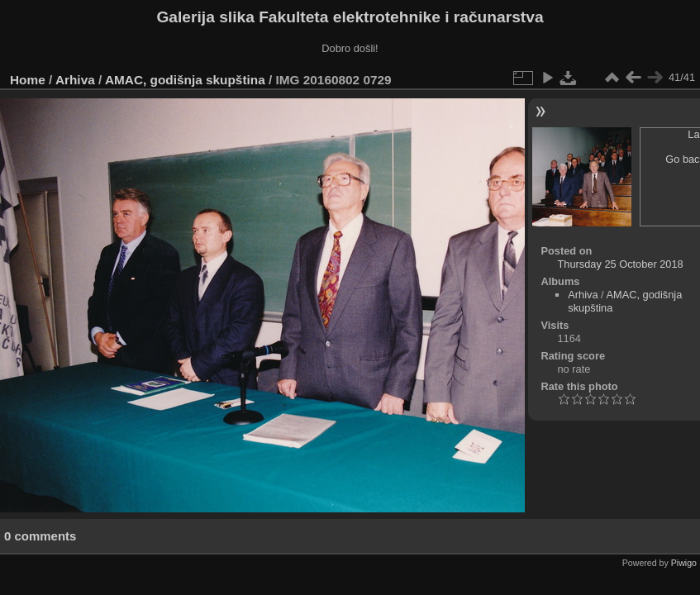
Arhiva (75, 80)
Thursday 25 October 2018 (620, 264)
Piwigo (684, 563)
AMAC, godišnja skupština (185, 80)
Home (28, 80)
